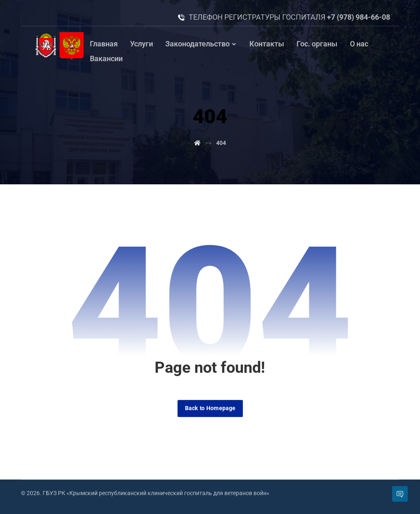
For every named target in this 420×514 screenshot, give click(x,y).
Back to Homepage (210, 408)
